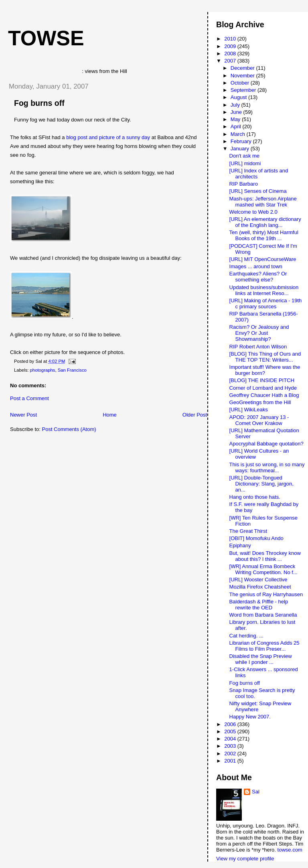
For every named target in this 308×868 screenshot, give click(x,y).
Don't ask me (244, 156)
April (237, 126)
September (244, 90)
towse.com (290, 850)
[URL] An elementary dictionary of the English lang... (265, 222)
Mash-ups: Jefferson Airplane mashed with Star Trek (263, 202)
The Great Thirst (248, 531)
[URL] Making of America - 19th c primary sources (266, 303)
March (239, 134)
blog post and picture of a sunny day (108, 137)
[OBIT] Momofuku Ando (256, 538)
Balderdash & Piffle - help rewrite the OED (259, 605)
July (236, 105)
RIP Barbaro (244, 184)
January (241, 149)
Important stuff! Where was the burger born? (265, 370)
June (237, 112)
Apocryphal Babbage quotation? (266, 444)
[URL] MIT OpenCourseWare (263, 259)
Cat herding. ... (246, 636)
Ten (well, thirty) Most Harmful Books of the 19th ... (264, 235)
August (239, 97)
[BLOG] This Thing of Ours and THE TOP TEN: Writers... (265, 357)
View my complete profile (245, 859)
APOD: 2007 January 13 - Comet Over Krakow (259, 420)
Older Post (195, 415)
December (243, 68)
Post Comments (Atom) (69, 429)
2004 (231, 739)
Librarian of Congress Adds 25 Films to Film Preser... (264, 646)
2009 (231, 46)
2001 (231, 761)
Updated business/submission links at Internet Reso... (264, 290)
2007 (231, 61)
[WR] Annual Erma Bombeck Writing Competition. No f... (263, 569)
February (242, 141)
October (241, 83)
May (236, 119)
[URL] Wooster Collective (258, 580)
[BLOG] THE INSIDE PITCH (262, 380)
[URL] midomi (245, 163)
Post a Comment (29, 398)
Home (110, 415)
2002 (231, 754)
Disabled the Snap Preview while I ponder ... (261, 659)
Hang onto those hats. (255, 497)
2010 (231, 39)
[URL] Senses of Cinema (258, 191)
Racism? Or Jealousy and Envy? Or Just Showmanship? (259, 333)
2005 (231, 731)
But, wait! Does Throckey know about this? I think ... (265, 556)
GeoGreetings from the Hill (260, 402)
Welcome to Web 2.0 (253, 212)
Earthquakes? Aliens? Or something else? (258, 277)
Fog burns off (39, 103)
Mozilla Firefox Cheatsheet (260, 587)
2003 (231, 746)
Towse (46, 38)
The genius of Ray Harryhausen (266, 594)
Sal (256, 792)
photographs (43, 370)
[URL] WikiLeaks (249, 410)
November (243, 76)
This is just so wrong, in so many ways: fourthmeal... (267, 467)
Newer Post (23, 415)
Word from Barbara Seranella (263, 615)
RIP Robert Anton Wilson (258, 347)
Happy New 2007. (250, 717)
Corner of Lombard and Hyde (263, 388)
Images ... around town (256, 266)
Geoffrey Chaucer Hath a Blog (264, 395)
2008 (231, 54)
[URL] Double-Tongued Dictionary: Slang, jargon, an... (261, 484)
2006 (231, 724)
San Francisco (72, 370)
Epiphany (240, 545)
